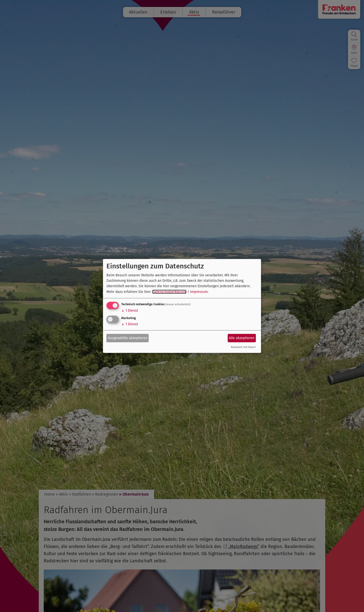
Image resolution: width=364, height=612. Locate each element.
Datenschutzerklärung (169, 292)
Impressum (199, 292)
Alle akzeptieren (242, 338)
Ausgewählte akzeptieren (128, 338)
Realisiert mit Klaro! (243, 347)
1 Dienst (130, 311)
